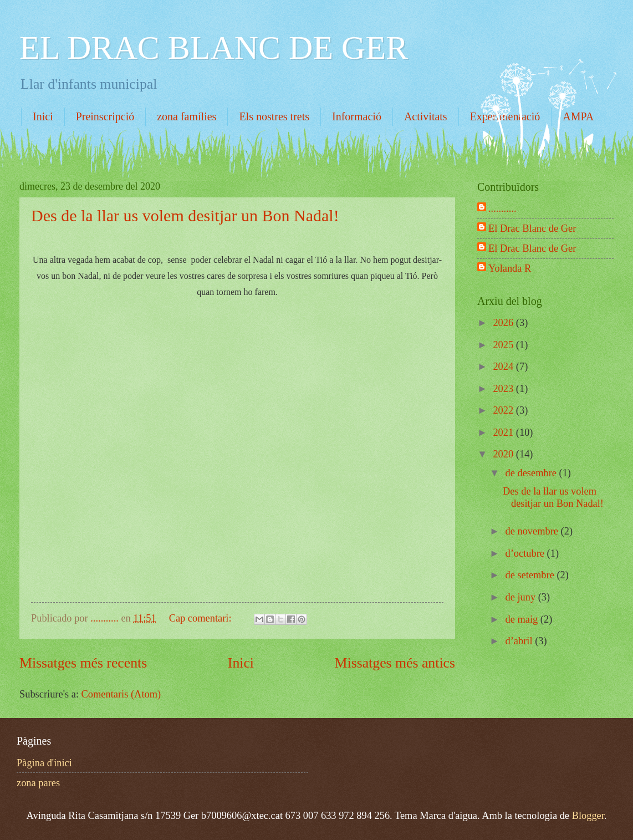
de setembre (531, 575)
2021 (504, 432)
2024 (504, 366)
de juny (522, 597)
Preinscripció (105, 116)
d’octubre (526, 553)
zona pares (38, 783)
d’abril (520, 641)
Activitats (426, 116)
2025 (504, 345)
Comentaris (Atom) (121, 694)
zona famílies (187, 116)
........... (502, 208)
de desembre (532, 473)
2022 (504, 410)
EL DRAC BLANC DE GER (214, 48)
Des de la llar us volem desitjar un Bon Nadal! (185, 215)
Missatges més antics (395, 663)
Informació (357, 116)
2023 (504, 389)
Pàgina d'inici (44, 763)
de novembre (533, 531)
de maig (523, 619)
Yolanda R (510, 268)
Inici (43, 116)
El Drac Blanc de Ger (532, 228)
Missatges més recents (83, 663)
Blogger (588, 816)
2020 (504, 454)
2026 (504, 323)
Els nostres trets (274, 116)
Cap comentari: (201, 618)
